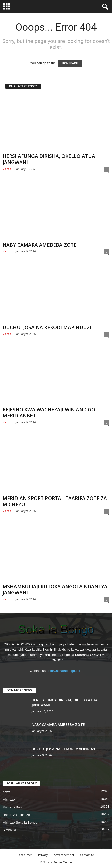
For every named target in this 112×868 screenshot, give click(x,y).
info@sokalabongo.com (65, 671)
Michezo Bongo (14, 807)
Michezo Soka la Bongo (20, 822)
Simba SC (10, 830)
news (6, 792)
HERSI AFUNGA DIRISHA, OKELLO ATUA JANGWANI (49, 159)
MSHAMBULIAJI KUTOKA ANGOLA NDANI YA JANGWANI (55, 590)
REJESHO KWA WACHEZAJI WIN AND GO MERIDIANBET (49, 413)
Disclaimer (25, 855)
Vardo (7, 169)
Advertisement (64, 855)
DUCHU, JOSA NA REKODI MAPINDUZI (47, 327)
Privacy (43, 855)
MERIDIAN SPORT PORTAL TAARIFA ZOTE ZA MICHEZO (55, 501)
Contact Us (87, 855)
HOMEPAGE (70, 63)
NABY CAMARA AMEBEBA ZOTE (39, 245)
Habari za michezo (16, 815)
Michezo (9, 800)
